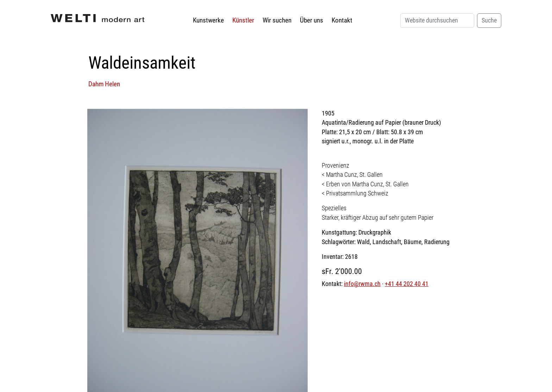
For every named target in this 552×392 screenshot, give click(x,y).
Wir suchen (277, 20)
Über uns (312, 20)
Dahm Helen (104, 84)
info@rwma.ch (362, 284)
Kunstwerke (208, 20)
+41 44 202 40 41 (407, 284)
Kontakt (342, 20)
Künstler (243, 20)
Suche (489, 20)
